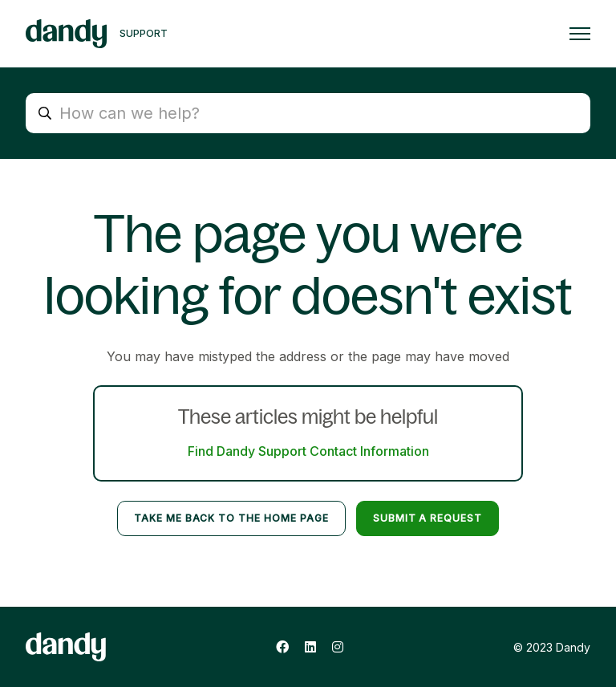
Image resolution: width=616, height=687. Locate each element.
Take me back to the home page (231, 518)
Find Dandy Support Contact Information (308, 451)
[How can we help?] (308, 113)
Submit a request (428, 518)
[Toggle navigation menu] (580, 34)
